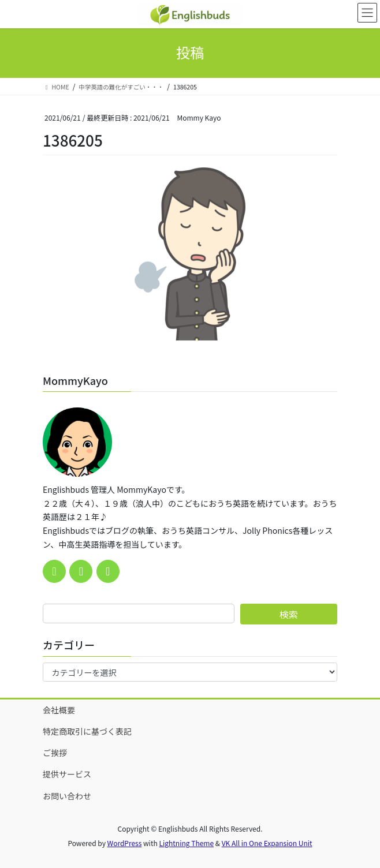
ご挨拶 (55, 753)
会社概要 (59, 710)
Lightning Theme (186, 843)
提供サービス (67, 774)
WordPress (125, 843)
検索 (289, 614)
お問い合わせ (67, 796)
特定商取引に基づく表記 (87, 731)
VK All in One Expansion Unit (267, 843)
